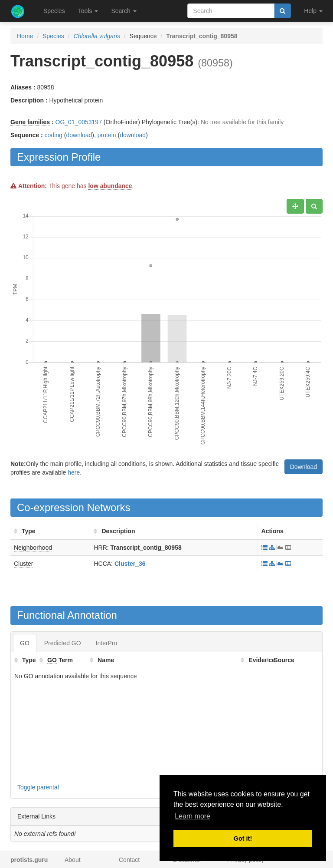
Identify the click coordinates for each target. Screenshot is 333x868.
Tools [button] (88, 11)
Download (304, 467)
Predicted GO (63, 643)
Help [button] (313, 11)
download (79, 135)
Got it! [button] (243, 838)
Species (54, 11)
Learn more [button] (193, 816)
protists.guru (29, 860)
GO (25, 643)
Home (25, 36)
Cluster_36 (130, 564)
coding (54, 135)
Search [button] (124, 11)
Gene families (30, 122)
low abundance (110, 186)
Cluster (23, 564)
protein (107, 135)
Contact (129, 860)
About (73, 860)
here (74, 472)
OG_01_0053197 (79, 122)
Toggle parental (38, 787)
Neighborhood (33, 548)
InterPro (107, 643)
